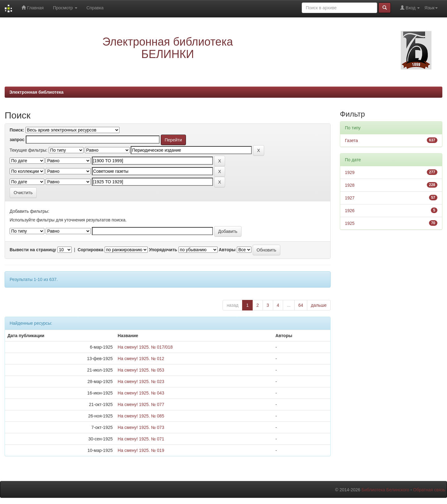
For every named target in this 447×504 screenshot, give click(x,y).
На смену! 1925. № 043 (141, 393)
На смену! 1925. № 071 (141, 439)
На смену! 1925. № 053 (141, 370)
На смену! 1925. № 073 (141, 427)
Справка (95, 8)
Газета (351, 140)
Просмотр (65, 8)
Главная (32, 8)
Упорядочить (163, 250)
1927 (350, 198)
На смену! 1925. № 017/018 (145, 347)
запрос (17, 140)
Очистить (23, 193)
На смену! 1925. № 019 (141, 450)
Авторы (227, 250)
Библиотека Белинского (385, 490)
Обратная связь (429, 490)
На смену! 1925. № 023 (141, 381)
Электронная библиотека (36, 92)
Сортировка (90, 250)
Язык (431, 8)
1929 (350, 172)
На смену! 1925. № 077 (141, 404)
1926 (350, 211)
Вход (410, 8)
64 (301, 305)
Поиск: (17, 130)
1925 (350, 223)
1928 (350, 185)
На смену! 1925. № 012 (141, 359)
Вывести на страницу (33, 250)
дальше (319, 305)
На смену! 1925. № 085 (141, 416)
